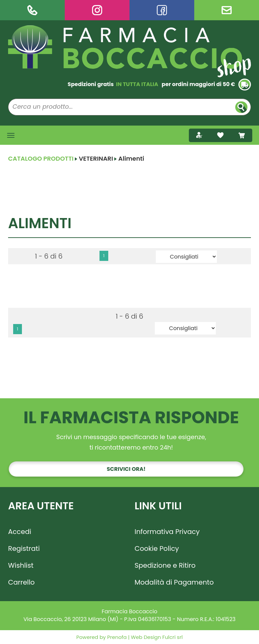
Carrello (21, 582)
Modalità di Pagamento (174, 582)
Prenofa (116, 637)
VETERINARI (96, 158)
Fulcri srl (172, 637)
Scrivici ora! (126, 469)
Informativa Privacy (167, 532)
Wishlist (21, 565)
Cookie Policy (157, 548)
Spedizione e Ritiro (165, 565)
